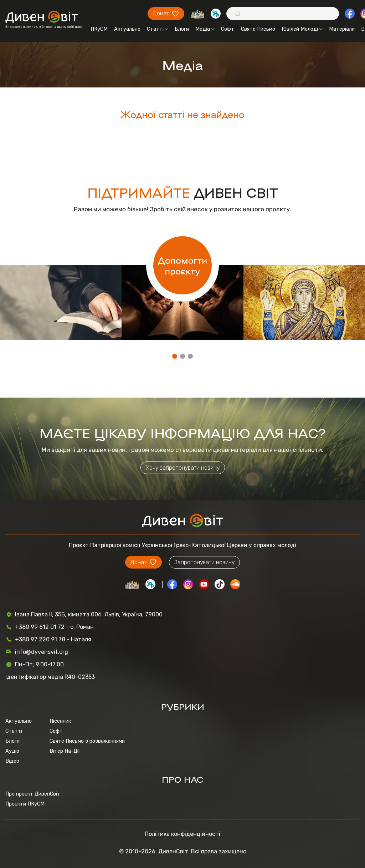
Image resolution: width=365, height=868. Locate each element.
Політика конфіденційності (182, 834)
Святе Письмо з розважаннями (87, 741)
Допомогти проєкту (182, 265)
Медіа (205, 29)
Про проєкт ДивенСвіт (33, 794)
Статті (158, 29)
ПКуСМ (99, 29)
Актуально (127, 29)
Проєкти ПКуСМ (25, 804)
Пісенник (60, 721)
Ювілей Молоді (302, 29)
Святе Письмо (258, 29)
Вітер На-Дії (65, 751)
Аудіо (12, 751)
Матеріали (342, 29)
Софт (228, 29)
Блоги (182, 29)
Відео (12, 761)
